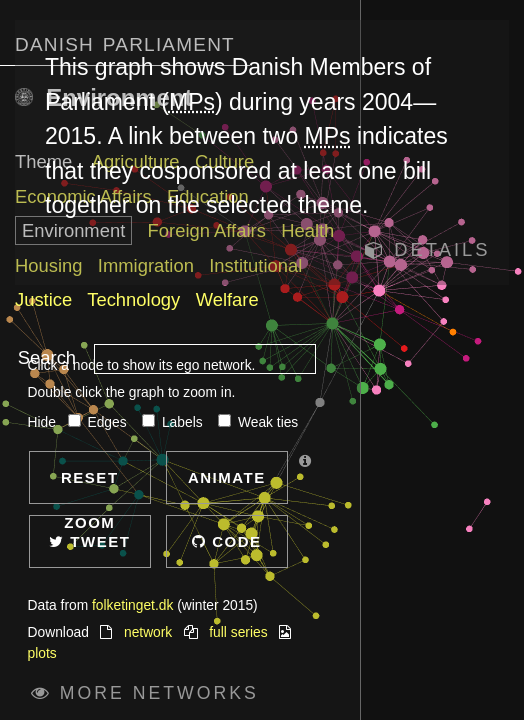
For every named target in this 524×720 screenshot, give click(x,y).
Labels (174, 422)
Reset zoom (90, 486)
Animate (227, 477)
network (148, 632)
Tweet (89, 541)
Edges (99, 422)
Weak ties (258, 422)
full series (238, 632)
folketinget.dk (132, 605)
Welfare (227, 299)
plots (42, 653)
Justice (43, 299)
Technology (133, 299)
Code (227, 541)
